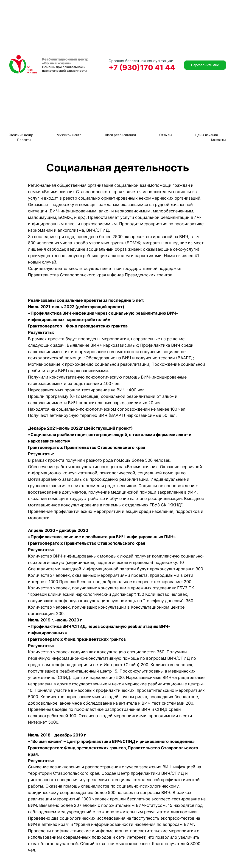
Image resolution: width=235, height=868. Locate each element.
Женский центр (21, 135)
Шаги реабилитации (120, 135)
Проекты (24, 140)
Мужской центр (69, 135)
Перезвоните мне (205, 65)
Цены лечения (207, 135)
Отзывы (166, 135)
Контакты (218, 140)
